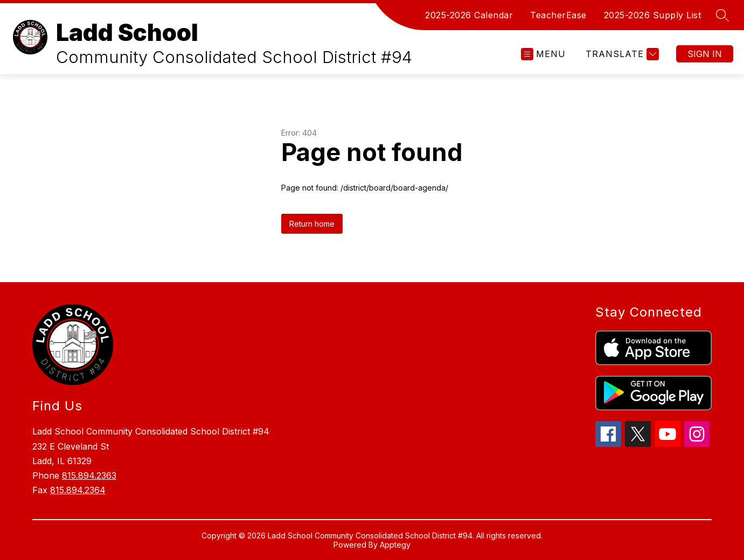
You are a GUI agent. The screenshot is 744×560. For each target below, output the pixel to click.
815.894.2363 (89, 475)
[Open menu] (543, 54)
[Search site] (722, 15)
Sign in (705, 54)
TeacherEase (558, 15)
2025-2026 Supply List (653, 15)
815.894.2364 (78, 490)
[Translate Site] (621, 54)
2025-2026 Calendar (469, 15)
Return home (312, 224)
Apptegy (395, 545)
